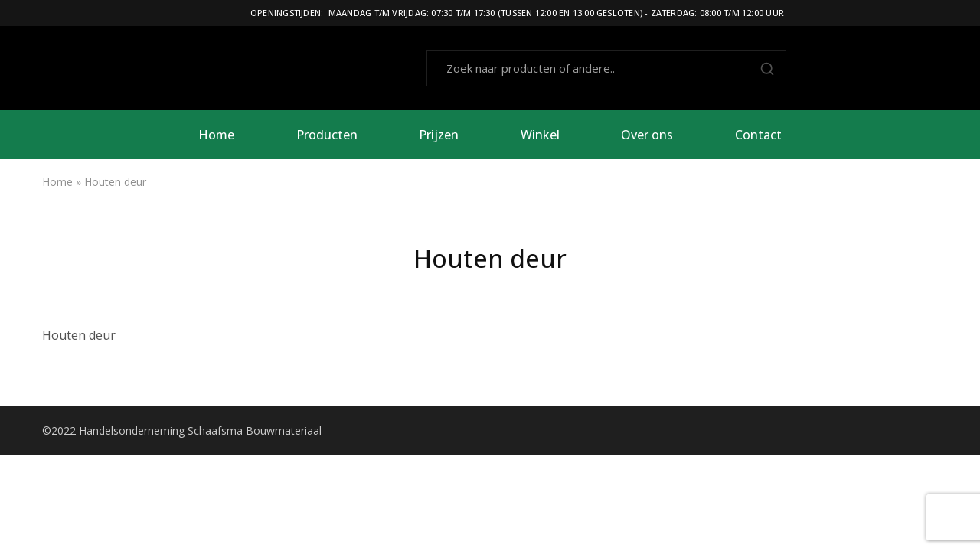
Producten (327, 135)
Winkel (540, 135)
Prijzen (439, 135)
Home (216, 135)
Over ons (647, 135)
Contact (758, 135)
